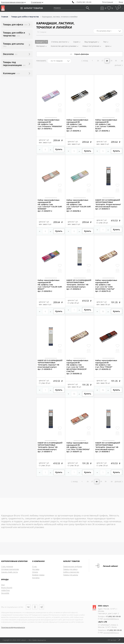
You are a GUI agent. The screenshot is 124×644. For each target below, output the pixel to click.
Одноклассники (35, 608)
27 (103, 61)
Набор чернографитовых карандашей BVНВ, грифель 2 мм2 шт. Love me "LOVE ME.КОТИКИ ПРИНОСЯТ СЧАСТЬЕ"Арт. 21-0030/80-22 (77, 368)
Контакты (36, 579)
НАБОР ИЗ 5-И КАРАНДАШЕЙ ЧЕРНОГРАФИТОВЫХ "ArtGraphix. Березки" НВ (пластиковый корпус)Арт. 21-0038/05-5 (50, 366)
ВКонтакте (28, 608)
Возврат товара (38, 576)
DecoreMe (5, 594)
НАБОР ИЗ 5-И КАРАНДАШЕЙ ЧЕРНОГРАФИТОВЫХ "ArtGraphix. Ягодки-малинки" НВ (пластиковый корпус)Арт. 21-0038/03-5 (108, 205)
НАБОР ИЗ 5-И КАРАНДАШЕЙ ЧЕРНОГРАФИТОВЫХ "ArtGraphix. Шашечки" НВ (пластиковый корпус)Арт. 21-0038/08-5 (108, 448)
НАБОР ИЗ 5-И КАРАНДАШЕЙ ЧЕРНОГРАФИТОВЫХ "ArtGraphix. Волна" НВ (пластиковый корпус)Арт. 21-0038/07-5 (50, 448)
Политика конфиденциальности (13, 628)
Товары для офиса (70, 570)
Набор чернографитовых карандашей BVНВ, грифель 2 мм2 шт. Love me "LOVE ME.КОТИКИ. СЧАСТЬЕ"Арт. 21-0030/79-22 (106, 286)
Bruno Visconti (7, 589)
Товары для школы (71, 576)
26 (98, 61)
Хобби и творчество (71, 573)
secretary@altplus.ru (111, 620)
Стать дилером (7, 568)
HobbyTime (5, 591)
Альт (3, 586)
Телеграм (41, 608)
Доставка (36, 570)
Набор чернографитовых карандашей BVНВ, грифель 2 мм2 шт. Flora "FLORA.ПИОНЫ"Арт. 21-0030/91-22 (78, 448)
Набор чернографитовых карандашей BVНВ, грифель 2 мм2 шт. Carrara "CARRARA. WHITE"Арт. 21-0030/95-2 (77, 126)
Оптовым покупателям (10, 570)
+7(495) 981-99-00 (83, 2)
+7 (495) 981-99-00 (113, 618)
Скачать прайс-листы (10, 573)
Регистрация (108, 2)
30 (116, 61)
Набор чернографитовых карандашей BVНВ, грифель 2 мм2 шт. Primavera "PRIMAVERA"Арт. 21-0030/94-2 (50, 125)
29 (112, 61)
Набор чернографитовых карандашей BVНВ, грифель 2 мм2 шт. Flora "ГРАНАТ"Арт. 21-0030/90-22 (106, 366)
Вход (121, 2)
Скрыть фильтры (82, 54)
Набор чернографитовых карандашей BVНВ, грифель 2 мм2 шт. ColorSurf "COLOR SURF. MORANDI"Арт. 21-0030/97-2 (50, 206)
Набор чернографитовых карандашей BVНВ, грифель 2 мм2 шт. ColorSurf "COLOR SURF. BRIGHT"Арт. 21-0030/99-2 (50, 286)
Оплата (35, 573)
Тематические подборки (73, 568)
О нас (35, 568)
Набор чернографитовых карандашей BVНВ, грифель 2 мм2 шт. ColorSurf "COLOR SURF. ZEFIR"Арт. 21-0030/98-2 (79, 206)
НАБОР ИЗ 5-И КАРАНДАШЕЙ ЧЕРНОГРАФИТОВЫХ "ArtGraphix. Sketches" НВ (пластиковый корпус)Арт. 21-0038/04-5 (79, 285)
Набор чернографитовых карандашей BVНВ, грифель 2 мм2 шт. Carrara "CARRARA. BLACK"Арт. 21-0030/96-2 (106, 126)
